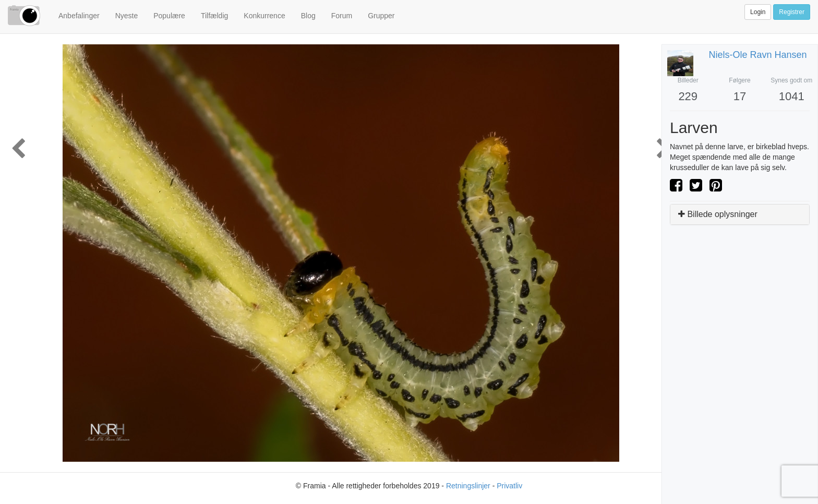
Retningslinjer (468, 486)
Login (758, 12)
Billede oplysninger (718, 214)
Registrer (792, 12)
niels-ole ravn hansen (758, 55)
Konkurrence (264, 16)
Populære (169, 16)
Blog (308, 16)
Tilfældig (214, 16)
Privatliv (509, 486)
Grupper (381, 16)
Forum (342, 16)
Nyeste (127, 16)
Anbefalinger (79, 16)
